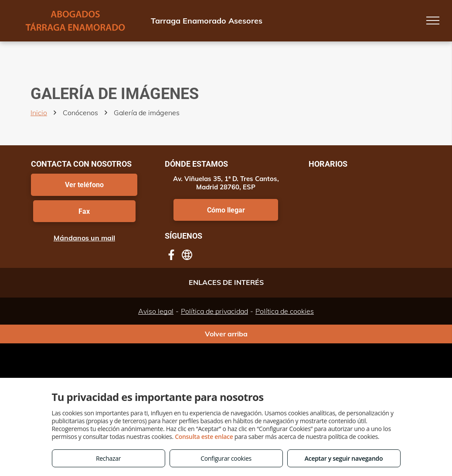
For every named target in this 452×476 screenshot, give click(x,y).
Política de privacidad (214, 311)
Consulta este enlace (204, 437)
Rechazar (108, 458)
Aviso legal (156, 311)
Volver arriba (226, 334)
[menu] (433, 21)
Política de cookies (285, 311)
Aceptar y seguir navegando (344, 458)
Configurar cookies (226, 458)
